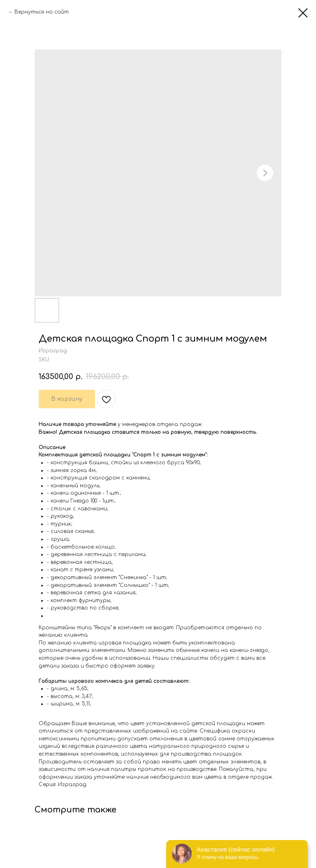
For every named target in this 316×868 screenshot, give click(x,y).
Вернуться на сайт (42, 12)
